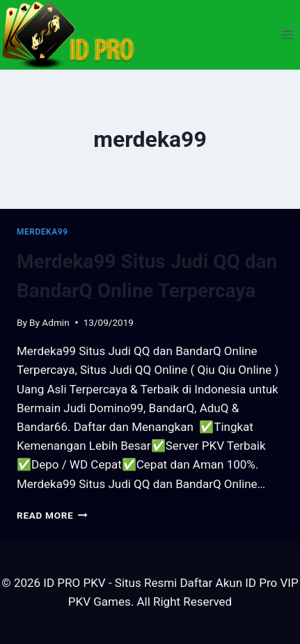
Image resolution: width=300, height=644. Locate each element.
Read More (52, 515)
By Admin (49, 322)
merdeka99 (42, 232)
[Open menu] (287, 34)
